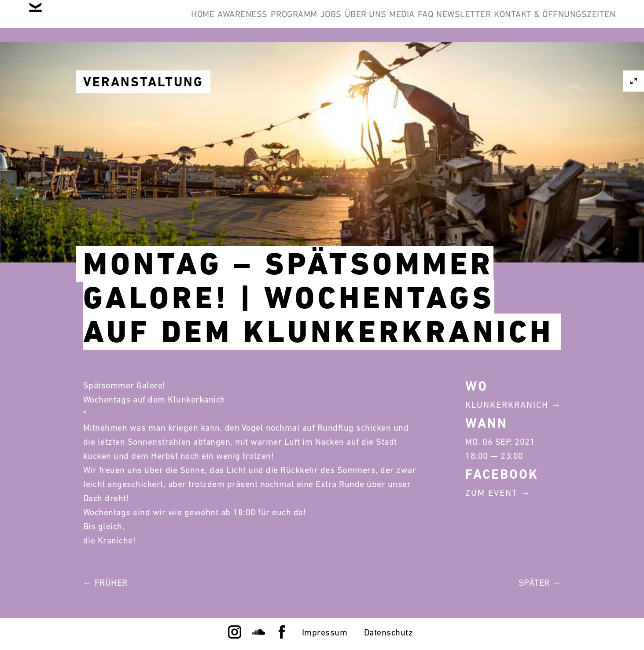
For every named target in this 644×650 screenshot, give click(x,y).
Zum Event (491, 493)
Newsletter (444, 21)
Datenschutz (389, 632)
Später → (540, 583)
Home (89, 21)
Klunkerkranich (507, 405)
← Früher (105, 583)
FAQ (392, 21)
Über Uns (305, 21)
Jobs (257, 21)
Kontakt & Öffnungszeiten (548, 21)
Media (355, 21)
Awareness (142, 21)
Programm (206, 21)
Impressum (325, 632)
